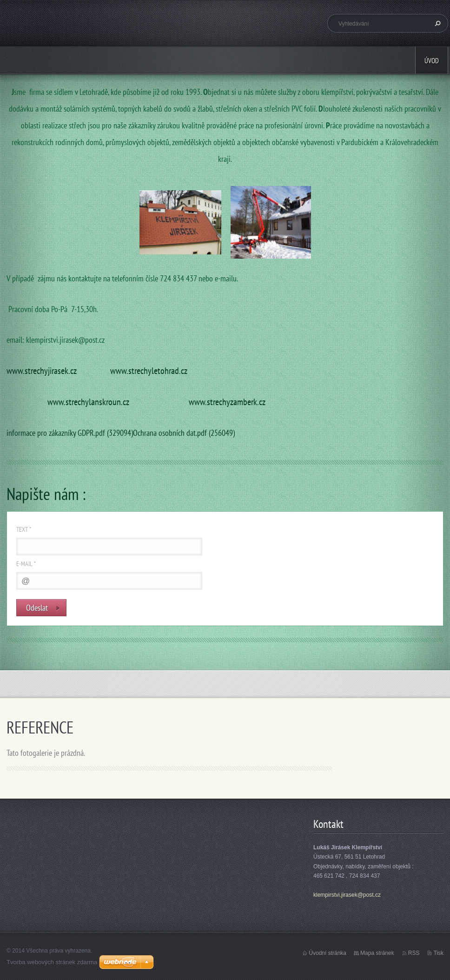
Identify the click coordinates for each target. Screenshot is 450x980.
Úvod (432, 61)
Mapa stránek (377, 953)
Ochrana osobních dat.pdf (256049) (184, 433)
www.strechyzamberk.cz (227, 402)
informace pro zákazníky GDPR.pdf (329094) (70, 433)
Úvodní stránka (328, 953)
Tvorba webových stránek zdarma (52, 962)
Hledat (437, 23)
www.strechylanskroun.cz (88, 402)
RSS (414, 953)
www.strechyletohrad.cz (149, 370)
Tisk (438, 953)
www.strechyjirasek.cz (42, 370)
